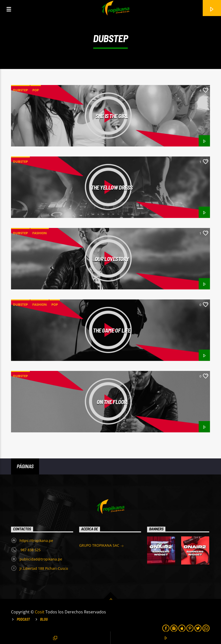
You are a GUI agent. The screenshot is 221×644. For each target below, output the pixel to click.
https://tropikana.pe (36, 541)
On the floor (112, 402)
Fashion (40, 233)
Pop (36, 90)
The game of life (112, 330)
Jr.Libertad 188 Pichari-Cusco (44, 568)
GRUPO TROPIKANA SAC (101, 546)
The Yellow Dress (112, 187)
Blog (44, 619)
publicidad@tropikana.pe (41, 559)
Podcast (23, 619)
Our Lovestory (112, 259)
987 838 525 (30, 550)
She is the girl (112, 116)
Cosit (40, 612)
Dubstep (20, 90)
